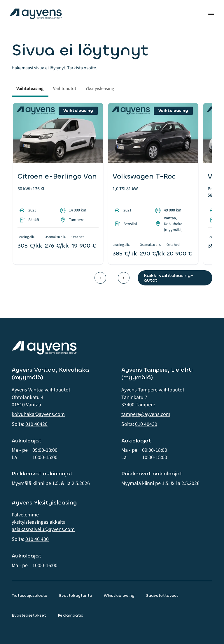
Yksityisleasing (100, 89)
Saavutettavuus (162, 596)
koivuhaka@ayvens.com (38, 414)
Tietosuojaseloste (29, 596)
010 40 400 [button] (37, 539)
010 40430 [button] (146, 424)
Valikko (211, 15)
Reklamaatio (71, 615)
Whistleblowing (119, 596)
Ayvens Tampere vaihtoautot (153, 390)
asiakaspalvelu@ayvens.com (43, 529)
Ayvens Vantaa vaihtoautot (41, 390)
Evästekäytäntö (76, 596)
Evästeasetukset (29, 615)
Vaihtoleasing (30, 89)
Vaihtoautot (65, 89)
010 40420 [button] (36, 424)
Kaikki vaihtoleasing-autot (169, 278)
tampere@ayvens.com (146, 414)
